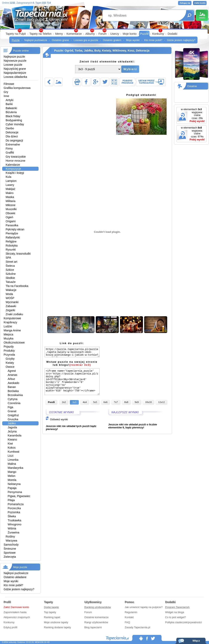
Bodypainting (14, 120)
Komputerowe (12, 318)
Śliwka (12, 516)
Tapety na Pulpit (16, 34)
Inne (6, 96)
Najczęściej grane (15, 69)
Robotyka (12, 246)
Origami (11, 221)
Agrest (12, 371)
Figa (10, 407)
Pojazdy (9, 347)
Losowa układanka (15, 77)
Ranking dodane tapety (58, 627)
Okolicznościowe (14, 343)
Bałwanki (11, 108)
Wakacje (11, 290)
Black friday (13, 116)
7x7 (116, 402)
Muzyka (8, 338)
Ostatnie (192, 86)
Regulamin (131, 612)
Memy (59, 34)
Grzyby (10, 359)
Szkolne (11, 274)
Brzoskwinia (15, 395)
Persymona (15, 492)
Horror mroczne (15, 161)
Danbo (10, 128)
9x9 (137, 402)
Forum (102, 34)
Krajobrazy (10, 322)
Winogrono (15, 524)
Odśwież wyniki (57, 419)
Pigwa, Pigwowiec (19, 496)
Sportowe (10, 553)
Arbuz (11, 379)
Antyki (9, 100)
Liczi (11, 456)
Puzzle (144, 34)
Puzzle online (21, 51)
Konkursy (158, 34)
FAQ (127, 622)
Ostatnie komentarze (97, 617)
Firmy (9, 149)
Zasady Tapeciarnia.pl (138, 627)
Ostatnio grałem (112, 40)
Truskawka (14, 520)
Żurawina (14, 532)
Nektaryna (14, 484)
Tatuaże (11, 282)
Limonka (13, 460)
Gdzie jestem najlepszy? (181, 40)
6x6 (106, 402)
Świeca (10, 266)
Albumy (90, 34)
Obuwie (10, 213)
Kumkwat (14, 452)
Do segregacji (14, 140)
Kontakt (129, 617)
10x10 (149, 402)
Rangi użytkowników (96, 622)
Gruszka (13, 419)
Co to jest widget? (176, 617)
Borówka (13, 391)
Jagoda (12, 427)
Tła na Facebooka (17, 286)
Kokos (12, 448)
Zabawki (11, 306)
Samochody (11, 545)
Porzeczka (14, 508)
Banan (12, 387)
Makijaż (10, 189)
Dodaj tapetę (51, 607)
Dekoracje (12, 132)
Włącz (196, 641)
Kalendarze (13, 165)
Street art (12, 262)
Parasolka (12, 225)
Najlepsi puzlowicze (36, 40)
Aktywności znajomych (17, 617)
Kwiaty (10, 363)
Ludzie (8, 326)
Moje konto (129, 34)
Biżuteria (11, 112)
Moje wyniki (133, 40)
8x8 (126, 402)
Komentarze (74, 34)
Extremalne (13, 144)
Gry (6, 92)
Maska (10, 197)
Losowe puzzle (13, 65)
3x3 (74, 402)
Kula (8, 177)
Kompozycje (13, 169)
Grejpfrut (13, 415)
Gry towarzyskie (16, 157)
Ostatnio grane (60, 40)
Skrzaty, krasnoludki (18, 254)
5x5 (95, 402)
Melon (12, 476)
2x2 (64, 402)
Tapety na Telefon (41, 34)
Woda (9, 294)
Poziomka (14, 512)
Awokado (13, 383)
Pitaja (11, 500)
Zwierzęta (10, 557)
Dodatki (172, 34)
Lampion (11, 181)
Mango (12, 472)
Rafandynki (13, 237)
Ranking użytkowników (98, 607)
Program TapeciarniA (177, 607)
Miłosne (11, 205)
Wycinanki (12, 302)
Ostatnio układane (15, 577)
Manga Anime (12, 330)
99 (104, 31)
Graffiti (10, 153)
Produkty (9, 351)
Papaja (12, 488)
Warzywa (11, 541)
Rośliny (10, 536)
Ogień (9, 217)
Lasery (10, 185)
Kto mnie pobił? (153, 40)
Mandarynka (15, 468)
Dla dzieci (12, 136)
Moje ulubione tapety (56, 622)
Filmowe (9, 84)
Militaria (11, 201)
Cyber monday (15, 124)
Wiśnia (12, 528)
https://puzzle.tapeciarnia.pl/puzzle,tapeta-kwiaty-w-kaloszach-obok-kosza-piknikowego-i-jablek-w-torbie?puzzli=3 (72, 352)
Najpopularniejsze (15, 73)
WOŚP (10, 298)
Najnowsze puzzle (15, 61)
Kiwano (12, 440)
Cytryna (13, 399)
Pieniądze (12, 233)
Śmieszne (10, 549)
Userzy (115, 34)
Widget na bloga (175, 612)
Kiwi (10, 444)
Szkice (10, 270)
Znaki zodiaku (14, 314)
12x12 (161, 402)
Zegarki (10, 310)
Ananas (12, 375)
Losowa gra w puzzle (86, 40)
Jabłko (12, 423)
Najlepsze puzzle (14, 57)
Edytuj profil (11, 627)
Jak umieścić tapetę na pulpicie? (144, 607)
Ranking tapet (52, 617)
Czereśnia (14, 403)
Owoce (10, 367)
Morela (12, 480)
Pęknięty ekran (15, 229)
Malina (12, 464)
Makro (10, 193)
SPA (8, 258)
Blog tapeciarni (93, 627)
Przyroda (9, 355)
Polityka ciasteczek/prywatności (184, 622)
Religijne (11, 241)
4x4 (85, 402)
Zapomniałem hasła (15, 612)
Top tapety (50, 612)
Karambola (15, 435)
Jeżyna (12, 431)
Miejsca (8, 334)
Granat (12, 411)
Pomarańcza (16, 504)
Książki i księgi (15, 173)
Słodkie (10, 278)
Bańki (9, 104)
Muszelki (11, 209)
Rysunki (11, 250)
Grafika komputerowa (17, 88)
